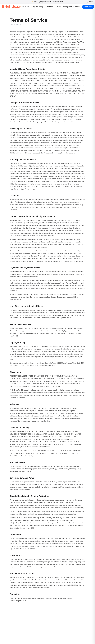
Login (90, 2)
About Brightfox (74, 7)
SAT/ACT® (25, 7)
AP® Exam (49, 7)
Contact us (88, 7)
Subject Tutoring (37, 7)
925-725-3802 (59, 2)
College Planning (62, 7)
